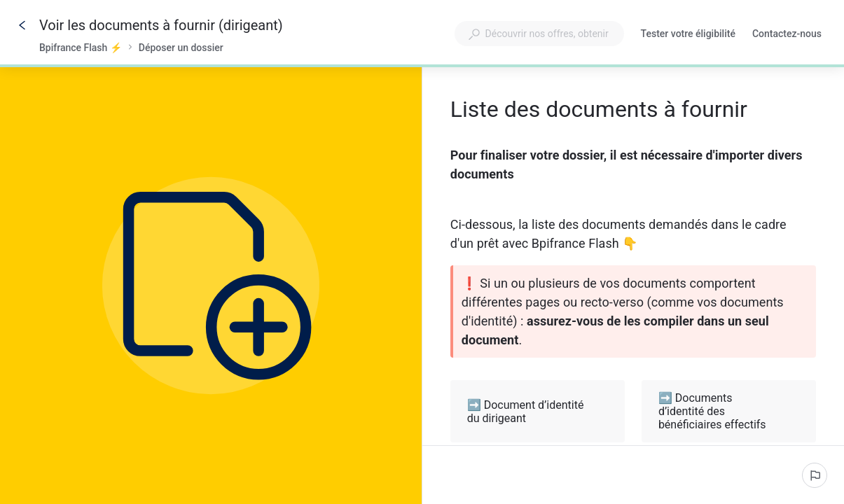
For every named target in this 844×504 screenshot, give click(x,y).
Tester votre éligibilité (688, 35)
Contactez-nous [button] (787, 34)
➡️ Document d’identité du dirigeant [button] (538, 412)
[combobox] (539, 34)
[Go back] (22, 25)
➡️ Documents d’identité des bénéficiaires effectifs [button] (729, 411)
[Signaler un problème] (815, 475)
